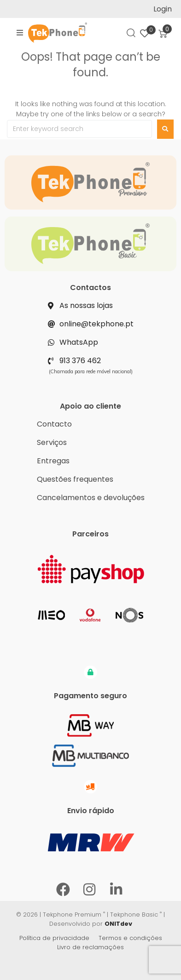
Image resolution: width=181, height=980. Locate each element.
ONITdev (118, 924)
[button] (20, 33)
